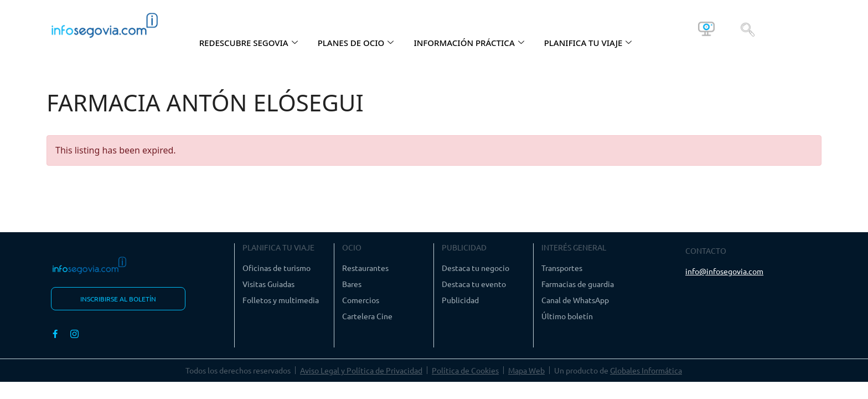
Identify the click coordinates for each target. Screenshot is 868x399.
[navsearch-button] (748, 29)
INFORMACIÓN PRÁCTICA (469, 43)
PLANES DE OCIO (356, 43)
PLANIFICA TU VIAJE (588, 43)
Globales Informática (646, 370)
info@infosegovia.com (724, 271)
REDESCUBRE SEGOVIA (249, 43)
